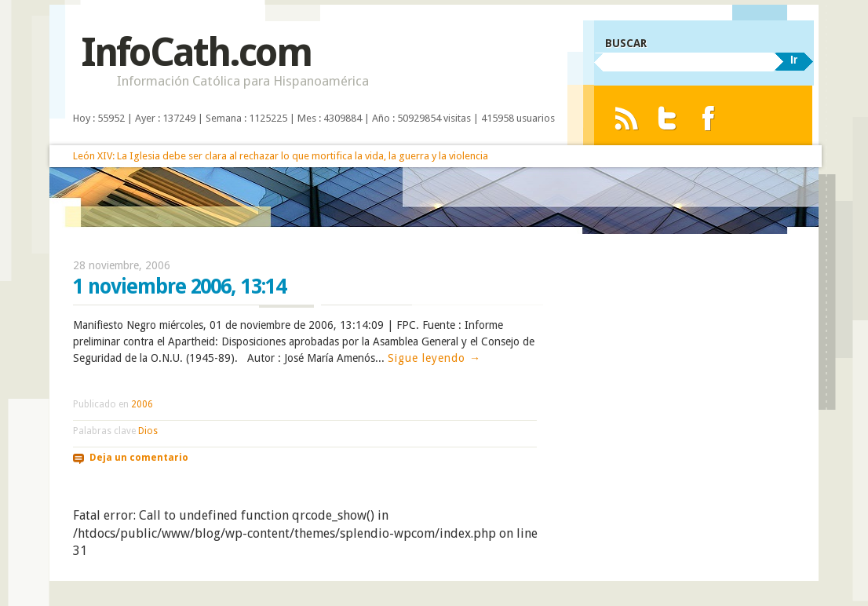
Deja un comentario (139, 458)
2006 (142, 404)
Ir (794, 60)
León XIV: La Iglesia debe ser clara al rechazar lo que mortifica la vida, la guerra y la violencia (281, 156)
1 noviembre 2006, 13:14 (179, 287)
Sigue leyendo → (434, 358)
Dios (148, 431)
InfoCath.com (196, 52)
